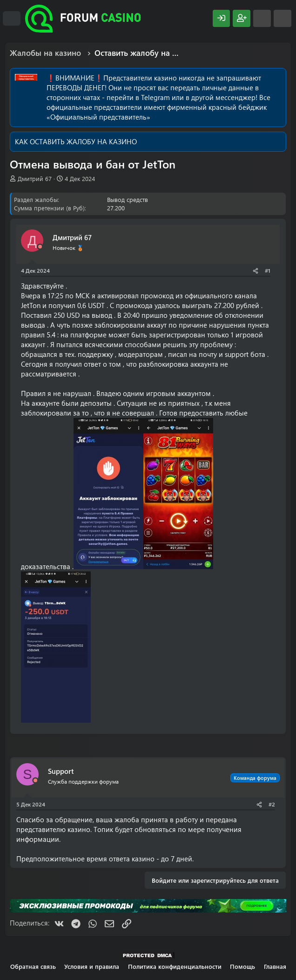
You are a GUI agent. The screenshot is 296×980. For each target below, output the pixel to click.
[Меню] (12, 19)
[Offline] (40, 247)
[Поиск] (283, 18)
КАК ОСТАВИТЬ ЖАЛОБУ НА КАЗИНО (76, 141)
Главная (275, 966)
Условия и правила (92, 966)
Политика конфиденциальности (175, 966)
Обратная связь (33, 966)
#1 (268, 270)
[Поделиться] (256, 271)
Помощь (242, 966)
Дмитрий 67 (35, 178)
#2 (272, 804)
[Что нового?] (262, 18)
